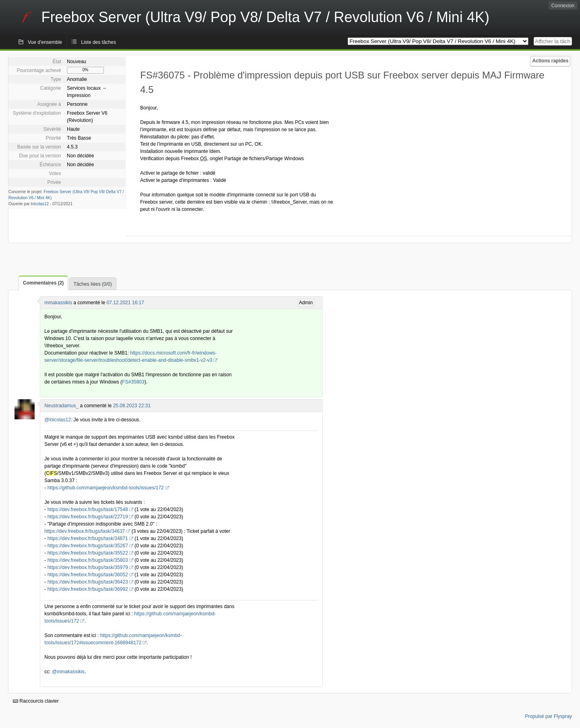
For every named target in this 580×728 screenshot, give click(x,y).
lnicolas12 (40, 204)
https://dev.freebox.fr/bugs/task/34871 (88, 538)
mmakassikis (58, 303)
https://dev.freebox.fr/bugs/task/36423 (88, 582)
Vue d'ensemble (45, 42)
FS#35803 (133, 382)
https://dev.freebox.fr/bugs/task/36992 (88, 589)
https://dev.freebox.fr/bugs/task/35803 (88, 560)
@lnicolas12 (58, 420)
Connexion (563, 6)
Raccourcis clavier (36, 701)
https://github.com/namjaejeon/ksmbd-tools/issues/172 (106, 488)
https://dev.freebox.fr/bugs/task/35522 (88, 553)
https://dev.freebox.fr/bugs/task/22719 (88, 517)
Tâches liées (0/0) (92, 284)
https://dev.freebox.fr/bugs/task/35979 (88, 567)
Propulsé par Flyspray (548, 716)
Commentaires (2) (43, 283)
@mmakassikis (68, 672)
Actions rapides (550, 61)
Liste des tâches (98, 42)
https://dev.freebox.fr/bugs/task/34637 (85, 531)
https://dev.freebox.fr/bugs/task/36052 (88, 575)
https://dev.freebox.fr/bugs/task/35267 (88, 546)
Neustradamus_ (61, 406)
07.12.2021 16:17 (125, 303)
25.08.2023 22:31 (132, 406)
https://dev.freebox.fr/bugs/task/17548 (88, 509)
